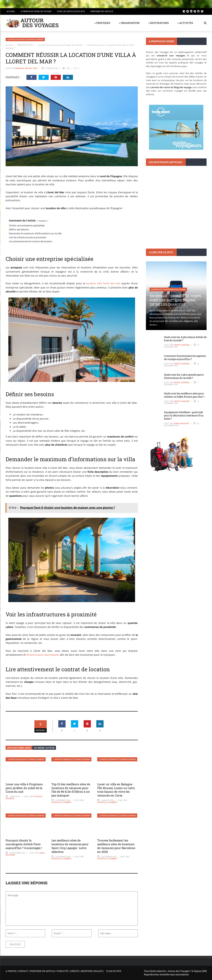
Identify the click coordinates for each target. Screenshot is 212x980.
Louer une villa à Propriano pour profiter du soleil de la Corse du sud (24, 788)
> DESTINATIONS (159, 23)
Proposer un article (102, 11)
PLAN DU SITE (114, 971)
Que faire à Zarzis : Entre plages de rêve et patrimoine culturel (176, 214)
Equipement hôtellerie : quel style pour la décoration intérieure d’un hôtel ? (184, 415)
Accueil (11, 11)
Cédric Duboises (182, 345)
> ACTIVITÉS (185, 23)
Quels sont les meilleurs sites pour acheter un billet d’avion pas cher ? (184, 395)
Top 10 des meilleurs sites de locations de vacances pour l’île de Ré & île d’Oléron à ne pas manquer (71, 790)
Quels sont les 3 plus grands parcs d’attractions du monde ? (184, 376)
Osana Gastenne (181, 423)
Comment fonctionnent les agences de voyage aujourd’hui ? (185, 357)
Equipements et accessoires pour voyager (168, 289)
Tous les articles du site (71, 11)
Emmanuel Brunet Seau (26, 68)
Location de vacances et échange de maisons (25, 39)
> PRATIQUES (102, 23)
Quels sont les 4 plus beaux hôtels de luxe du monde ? (185, 339)
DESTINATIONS (156, 203)
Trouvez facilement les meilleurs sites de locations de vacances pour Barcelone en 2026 (116, 846)
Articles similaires (19, 748)
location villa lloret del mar (103, 283)
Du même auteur (44, 748)
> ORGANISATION (129, 23)
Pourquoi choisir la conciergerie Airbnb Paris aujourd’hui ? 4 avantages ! (24, 844)
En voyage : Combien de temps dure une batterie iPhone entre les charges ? (175, 300)
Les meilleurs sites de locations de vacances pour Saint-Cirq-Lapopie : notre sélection (70, 846)
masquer (43, 221)
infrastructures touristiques (42, 655)
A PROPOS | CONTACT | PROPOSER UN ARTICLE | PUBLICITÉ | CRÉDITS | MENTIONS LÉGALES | (55, 971)
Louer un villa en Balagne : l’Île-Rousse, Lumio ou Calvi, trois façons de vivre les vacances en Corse (116, 790)
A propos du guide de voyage (36, 11)
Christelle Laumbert (62, 802)
